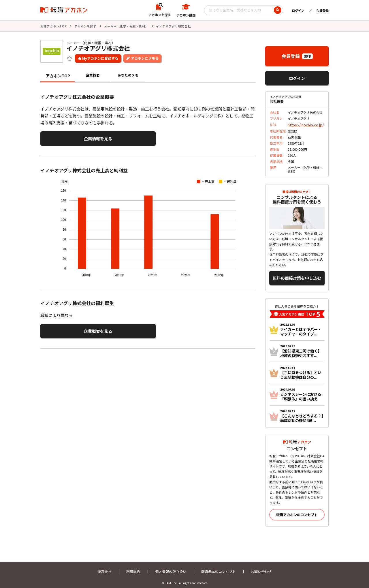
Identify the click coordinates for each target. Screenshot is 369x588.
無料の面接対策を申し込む (297, 275)
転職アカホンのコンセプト (297, 510)
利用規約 (133, 567)
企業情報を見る (69, 137)
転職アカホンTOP (54, 26)
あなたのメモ (128, 75)
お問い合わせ (261, 567)
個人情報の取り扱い (171, 567)
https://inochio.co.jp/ (303, 124)
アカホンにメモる (145, 58)
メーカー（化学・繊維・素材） (126, 26)
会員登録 (322, 10)
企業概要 (93, 75)
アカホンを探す (85, 26)
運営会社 (104, 567)
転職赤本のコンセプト (219, 567)
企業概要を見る (69, 328)
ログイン (298, 10)
